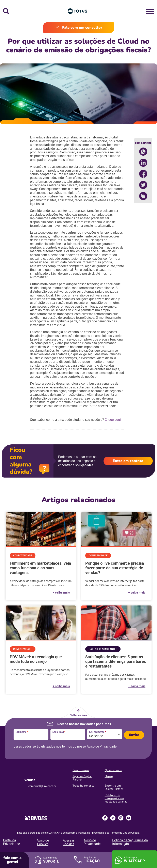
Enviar (134, 735)
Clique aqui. (113, 420)
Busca (6, 11)
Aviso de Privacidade (102, 746)
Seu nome (22, 732)
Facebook (105, 818)
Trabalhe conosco (83, 786)
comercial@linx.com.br (42, 786)
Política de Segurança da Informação (130, 842)
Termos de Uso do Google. (125, 833)
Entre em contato (128, 461)
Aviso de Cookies (43, 842)
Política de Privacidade (91, 833)
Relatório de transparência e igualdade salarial (116, 798)
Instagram (121, 818)
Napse (109, 776)
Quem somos (113, 770)
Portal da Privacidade (11, 842)
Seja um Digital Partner (82, 778)
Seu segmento (98, 732)
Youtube (129, 818)
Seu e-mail (59, 732)
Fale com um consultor (82, 27)
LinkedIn (113, 818)
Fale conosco (81, 770)
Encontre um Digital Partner (114, 787)
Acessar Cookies (68, 842)
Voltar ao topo (79, 715)
